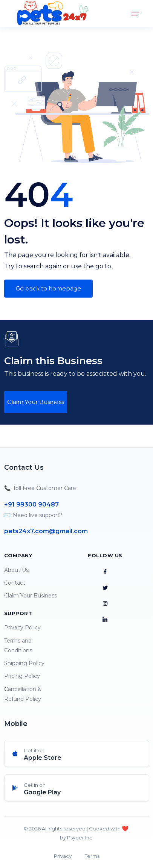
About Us (16, 570)
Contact (15, 583)
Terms (92, 856)
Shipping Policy (24, 663)
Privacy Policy (22, 628)
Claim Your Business (36, 402)
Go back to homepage (48, 288)
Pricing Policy (22, 676)
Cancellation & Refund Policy (23, 694)
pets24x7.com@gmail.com (46, 531)
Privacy (63, 856)
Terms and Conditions (18, 646)
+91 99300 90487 (31, 504)
